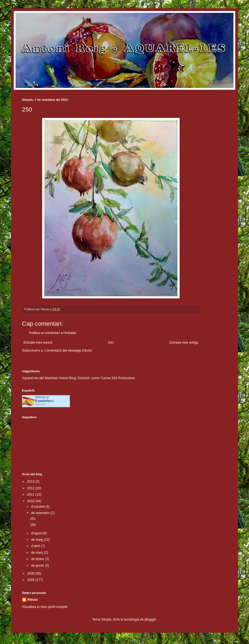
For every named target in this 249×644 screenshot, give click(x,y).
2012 (31, 488)
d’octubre (38, 507)
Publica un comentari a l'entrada (52, 333)
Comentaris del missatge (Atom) (68, 350)
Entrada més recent (38, 343)
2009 (31, 574)
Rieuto (33, 600)
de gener (38, 566)
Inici (111, 343)
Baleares (40, 404)
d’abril (36, 546)
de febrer (38, 559)
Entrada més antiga (184, 343)
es (44, 401)
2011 (31, 494)
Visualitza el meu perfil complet (45, 607)
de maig (37, 540)
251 (33, 519)
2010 (31, 501)
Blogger (150, 619)
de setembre (41, 513)
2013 (31, 482)
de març (38, 553)
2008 (31, 580)
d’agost (37, 533)
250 (33, 525)
